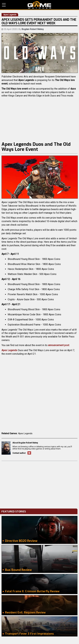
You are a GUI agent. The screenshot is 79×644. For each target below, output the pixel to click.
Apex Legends (9, 350)
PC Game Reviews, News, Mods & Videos (39, 5)
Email (29, 453)
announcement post (59, 345)
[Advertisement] (39, 484)
